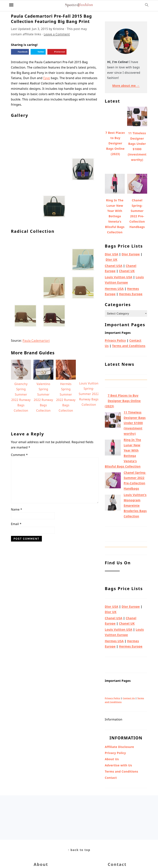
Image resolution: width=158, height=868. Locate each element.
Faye (47, 78)
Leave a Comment (57, 34)
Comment (19, 596)
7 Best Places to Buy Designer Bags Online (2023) (123, 401)
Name (17, 651)
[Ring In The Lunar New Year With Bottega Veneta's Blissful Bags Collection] (113, 448)
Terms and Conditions (129, 346)
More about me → (126, 86)
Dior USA (112, 254)
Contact (111, 778)
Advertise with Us (118, 765)
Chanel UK (127, 271)
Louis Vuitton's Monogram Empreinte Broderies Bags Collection (135, 505)
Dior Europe (131, 254)
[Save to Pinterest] (57, 52)
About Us (112, 759)
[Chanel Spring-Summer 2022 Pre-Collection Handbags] (113, 481)
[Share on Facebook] (20, 52)
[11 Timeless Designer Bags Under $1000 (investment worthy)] (113, 421)
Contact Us (129, 698)
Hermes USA (114, 289)
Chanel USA (114, 266)
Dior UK (111, 259)
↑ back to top (79, 850)
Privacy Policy (115, 340)
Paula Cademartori (36, 482)
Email (16, 665)
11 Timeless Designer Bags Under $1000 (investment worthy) (135, 423)
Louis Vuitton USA (119, 277)
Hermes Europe (131, 294)
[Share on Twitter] (38, 52)
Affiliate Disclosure (119, 747)
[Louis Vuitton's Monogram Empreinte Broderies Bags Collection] (113, 503)
